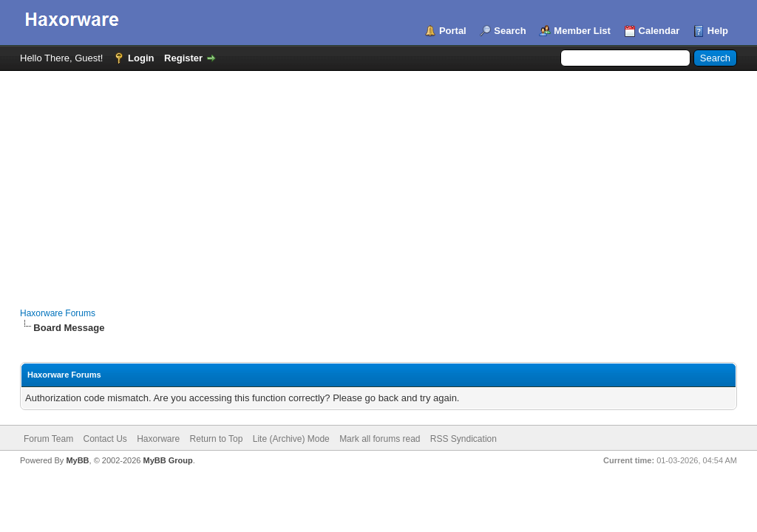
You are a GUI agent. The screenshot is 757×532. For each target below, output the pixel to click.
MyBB (77, 460)
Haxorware (158, 439)
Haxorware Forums (58, 313)
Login (141, 58)
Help (718, 31)
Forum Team (48, 439)
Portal (453, 31)
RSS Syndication (464, 439)
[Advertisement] (378, 182)
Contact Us (105, 439)
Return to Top (217, 439)
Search (510, 31)
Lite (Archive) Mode (291, 439)
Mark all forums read (380, 439)
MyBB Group (167, 460)
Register (183, 58)
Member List (582, 31)
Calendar (659, 31)
